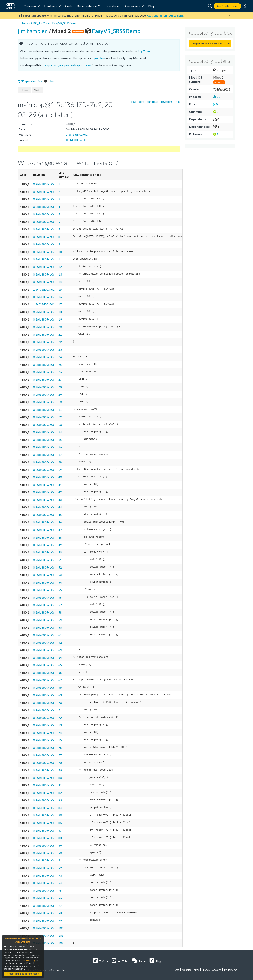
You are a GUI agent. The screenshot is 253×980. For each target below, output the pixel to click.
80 (60, 778)
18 (60, 312)
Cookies (217, 970)
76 (60, 748)
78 (60, 763)
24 (60, 357)
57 (60, 605)
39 (60, 470)
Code (69, 6)
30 (60, 402)
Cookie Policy (29, 960)
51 (60, 560)
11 (60, 259)
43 (60, 500)
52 (60, 567)
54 (60, 582)
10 (60, 252)
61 (60, 635)
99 (60, 920)
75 (60, 740)
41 (60, 485)
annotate (153, 101)
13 (60, 274)
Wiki (37, 90)
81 (60, 785)
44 (60, 507)
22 (60, 342)
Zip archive (99, 58)
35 (60, 439)
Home (24, 90)
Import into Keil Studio (207, 43)
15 (60, 289)
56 (60, 597)
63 (60, 650)
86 (60, 823)
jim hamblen (33, 31)
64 (60, 658)
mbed (50, 81)
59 (60, 620)
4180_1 (35, 23)
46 (60, 522)
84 (60, 808)
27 (60, 379)
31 (60, 410)
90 (60, 853)
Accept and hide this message (23, 974)
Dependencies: (30, 81)
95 (60, 890)
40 (60, 477)
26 (60, 372)
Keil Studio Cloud (227, 6)
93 (60, 875)
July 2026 (144, 51)
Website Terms (190, 970)
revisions (167, 101)
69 (60, 695)
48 (60, 537)
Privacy (206, 970)
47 (60, 530)
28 (60, 387)
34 (60, 432)
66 (60, 673)
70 (60, 703)
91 (60, 860)
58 (60, 612)
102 (61, 943)
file (178, 101)
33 (60, 425)
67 (60, 680)
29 (60, 394)
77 (60, 755)
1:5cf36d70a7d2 (77, 134)
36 (60, 447)
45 (60, 515)
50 (60, 552)
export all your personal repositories (68, 65)
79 (60, 770)
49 (60, 545)
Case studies (113, 6)
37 (60, 455)
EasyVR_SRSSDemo (65, 23)
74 (60, 733)
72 (60, 718)
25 (60, 365)
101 (61, 935)
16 (60, 297)
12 (60, 267)
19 (60, 319)
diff (142, 101)
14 (60, 282)
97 (60, 905)
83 (60, 800)
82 (60, 793)
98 (60, 913)
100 (61, 928)
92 (60, 868)
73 (60, 725)
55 (60, 590)
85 (60, 815)
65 (60, 665)
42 (60, 492)
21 (60, 334)
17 (60, 304)
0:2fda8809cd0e (77, 140)
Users (24, 23)
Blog (151, 6)
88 (60, 838)
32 (60, 417)
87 (60, 830)
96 (60, 898)
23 (60, 349)
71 (60, 710)
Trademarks (230, 970)
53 (60, 575)
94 (60, 883)
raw (134, 101)
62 (60, 642)
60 (60, 627)
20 (60, 327)
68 (60, 687)
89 (60, 845)
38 (60, 462)
